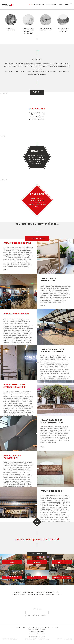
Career (59, 595)
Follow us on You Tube (37, 637)
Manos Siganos (13, 639)
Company (18, 593)
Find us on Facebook (37, 632)
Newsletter (37, 609)
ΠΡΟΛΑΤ (8, 5)
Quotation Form (51, 5)
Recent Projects (39, 5)
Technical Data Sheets (36, 595)
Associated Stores (19, 595)
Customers (50, 595)
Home (31, 5)
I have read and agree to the (37, 616)
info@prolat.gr (40, 629)
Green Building (29, 593)
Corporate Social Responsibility (48, 593)
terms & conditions (43, 616)
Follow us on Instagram (37, 634)
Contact (61, 5)
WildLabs (69, 639)
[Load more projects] (37, 522)
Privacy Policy (37, 641)
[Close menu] (37, 41)
